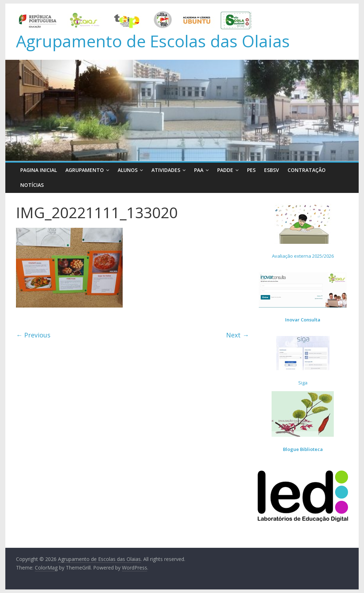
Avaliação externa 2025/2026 (303, 256)
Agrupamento (85, 170)
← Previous (33, 335)
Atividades (166, 170)
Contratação (307, 170)
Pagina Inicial (39, 170)
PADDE (225, 170)
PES (251, 170)
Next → (237, 335)
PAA (199, 170)
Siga (303, 383)
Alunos (128, 170)
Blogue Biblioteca (303, 449)
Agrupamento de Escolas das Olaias (153, 41)
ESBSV (272, 170)
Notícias (32, 185)
